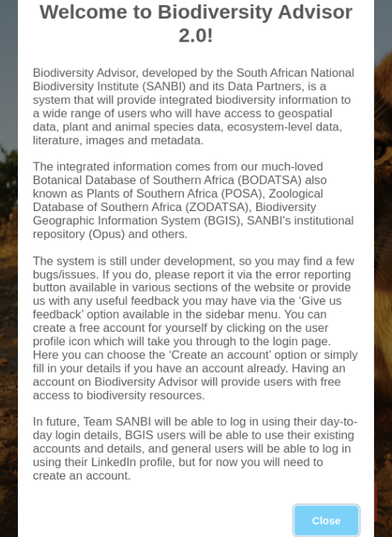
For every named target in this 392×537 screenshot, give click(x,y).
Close (326, 494)
